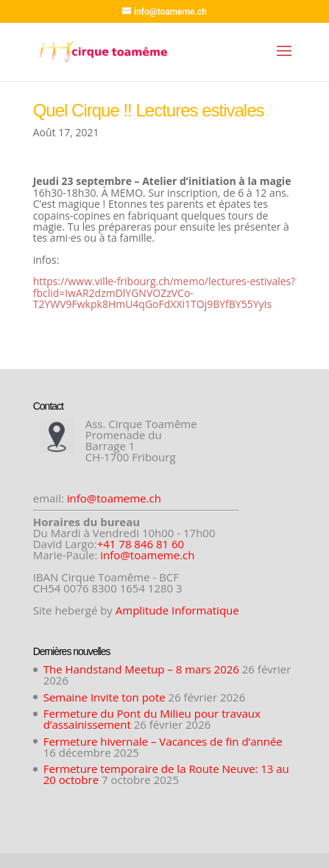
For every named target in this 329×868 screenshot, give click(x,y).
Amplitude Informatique (177, 610)
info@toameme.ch (114, 498)
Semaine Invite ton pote (105, 697)
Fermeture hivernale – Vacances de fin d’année (163, 741)
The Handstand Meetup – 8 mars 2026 (141, 669)
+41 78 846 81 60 (141, 544)
